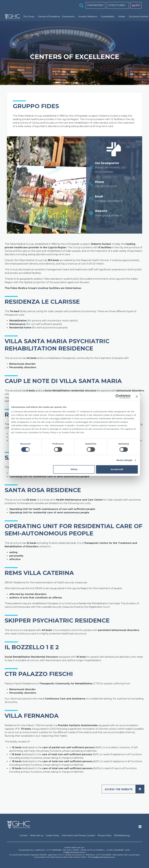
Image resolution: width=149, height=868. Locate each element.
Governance (68, 17)
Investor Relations (88, 17)
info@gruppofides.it (109, 201)
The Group (29, 17)
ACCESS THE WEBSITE (124, 789)
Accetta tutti (117, 469)
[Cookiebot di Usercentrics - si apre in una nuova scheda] (118, 396)
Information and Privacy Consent (78, 835)
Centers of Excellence (49, 17)
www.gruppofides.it (108, 215)
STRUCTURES (117, 5)
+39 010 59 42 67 (106, 186)
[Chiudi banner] (137, 396)
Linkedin (140, 827)
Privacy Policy (105, 835)
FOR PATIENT (96, 5)
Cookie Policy (52, 835)
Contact (24, 835)
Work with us (37, 835)
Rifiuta (74, 469)
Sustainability (108, 17)
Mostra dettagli (124, 460)
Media (122, 17)
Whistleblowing (122, 835)
